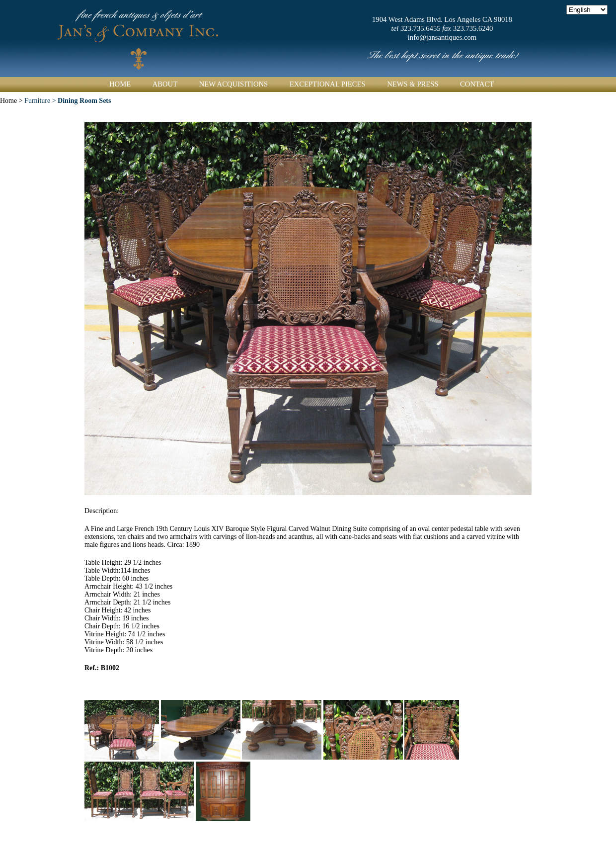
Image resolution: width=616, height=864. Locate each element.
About (165, 84)
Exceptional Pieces (328, 84)
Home (120, 84)
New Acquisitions (234, 84)
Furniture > (68, 101)
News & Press (413, 84)
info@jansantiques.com (442, 37)
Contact (477, 84)
